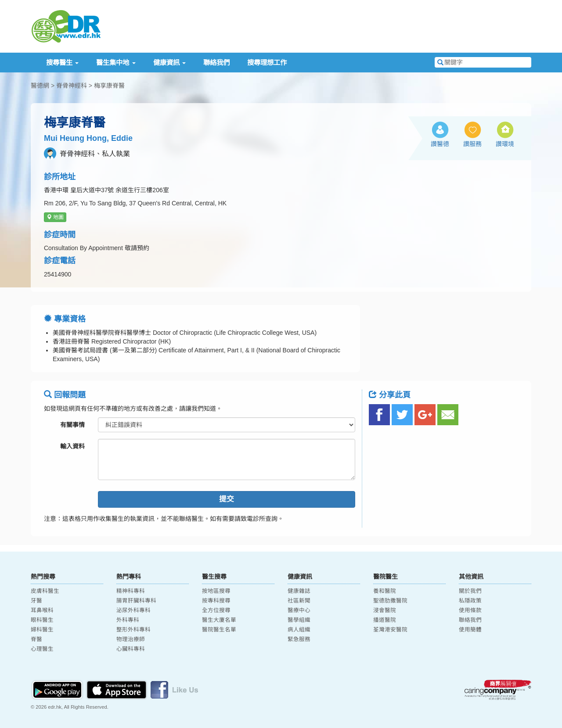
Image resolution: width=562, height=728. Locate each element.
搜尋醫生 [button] (62, 63)
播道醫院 (385, 620)
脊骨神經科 (72, 86)
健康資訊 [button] (169, 63)
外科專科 (128, 620)
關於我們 (470, 591)
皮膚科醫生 (45, 591)
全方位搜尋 (216, 610)
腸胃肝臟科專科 (136, 601)
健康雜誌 (299, 591)
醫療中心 (299, 610)
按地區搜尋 (216, 591)
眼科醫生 (42, 620)
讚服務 (472, 144)
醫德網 (40, 86)
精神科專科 (131, 591)
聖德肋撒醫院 (390, 601)
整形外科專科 (133, 630)
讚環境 (505, 144)
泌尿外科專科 (133, 610)
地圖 (55, 217)
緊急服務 (299, 639)
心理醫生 (42, 649)
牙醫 (36, 601)
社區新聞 (299, 601)
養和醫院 (385, 591)
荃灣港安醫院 (390, 630)
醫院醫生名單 (219, 630)
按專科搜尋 (216, 601)
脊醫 (36, 639)
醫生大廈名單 (219, 620)
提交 (227, 499)
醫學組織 (299, 620)
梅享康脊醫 (109, 86)
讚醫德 (440, 144)
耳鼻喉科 (42, 610)
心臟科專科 (131, 649)
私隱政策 (470, 601)
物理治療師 (131, 639)
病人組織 (299, 630)
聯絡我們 (216, 63)
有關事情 (72, 425)
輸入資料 (72, 446)
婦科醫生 (42, 630)
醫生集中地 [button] (116, 63)
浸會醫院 (385, 610)
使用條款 (470, 610)
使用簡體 (470, 630)
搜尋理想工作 (267, 63)
